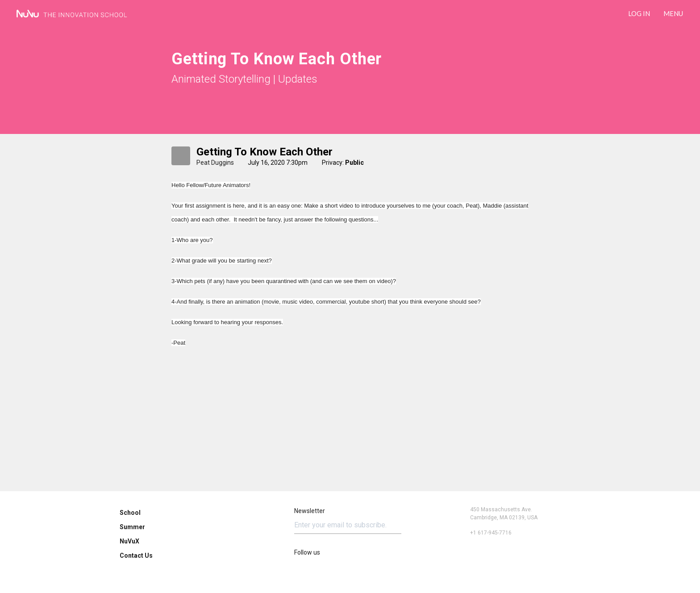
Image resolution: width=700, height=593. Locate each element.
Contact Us (136, 555)
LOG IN (639, 13)
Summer (132, 527)
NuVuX (129, 541)
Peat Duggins (215, 163)
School (130, 513)
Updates (298, 79)
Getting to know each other (265, 152)
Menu (673, 13)
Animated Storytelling (221, 79)
